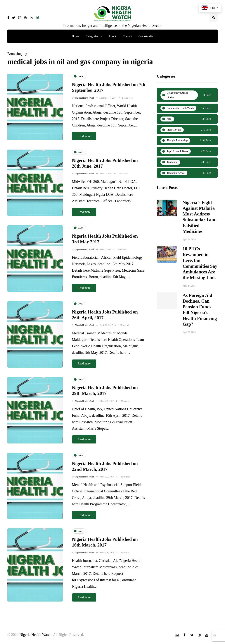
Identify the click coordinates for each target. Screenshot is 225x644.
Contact (127, 36)
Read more (84, 136)
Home (75, 36)
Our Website (146, 36)
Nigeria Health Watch (85, 98)
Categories (92, 36)
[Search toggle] (214, 18)
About (112, 36)
